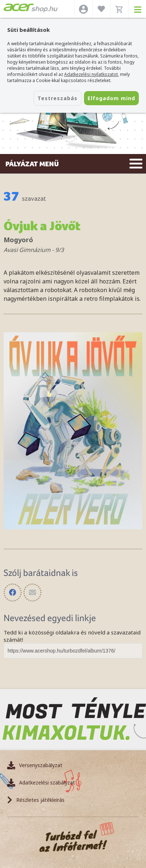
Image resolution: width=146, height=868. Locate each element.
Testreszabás (57, 98)
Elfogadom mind (111, 98)
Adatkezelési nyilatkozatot (91, 74)
